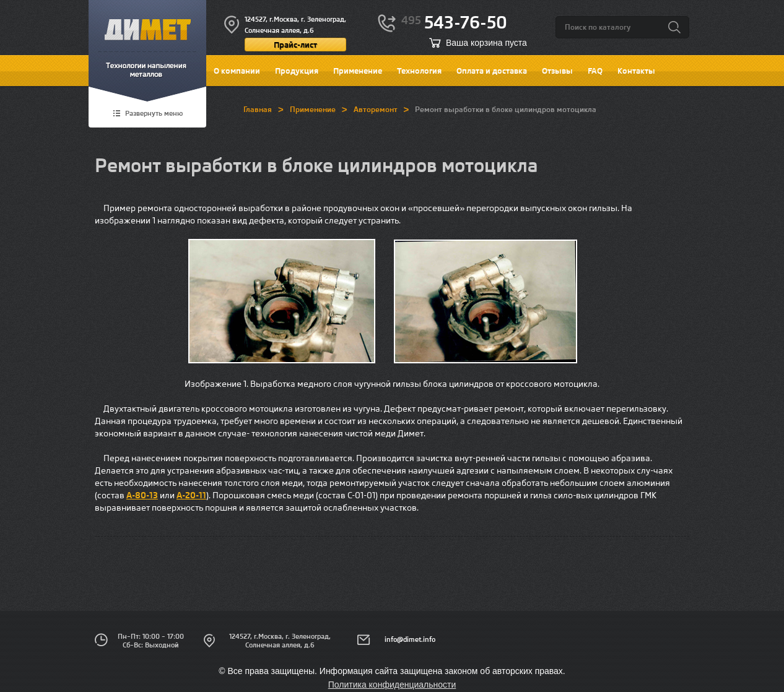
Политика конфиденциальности (392, 685)
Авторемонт (376, 109)
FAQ (595, 71)
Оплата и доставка (492, 71)
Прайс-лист (295, 45)
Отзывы (557, 71)
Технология (419, 71)
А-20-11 (191, 495)
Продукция (297, 71)
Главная (258, 109)
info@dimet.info (410, 639)
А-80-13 (142, 495)
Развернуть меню (154, 114)
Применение (358, 71)
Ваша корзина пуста (486, 43)
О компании (237, 71)
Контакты (636, 71)
